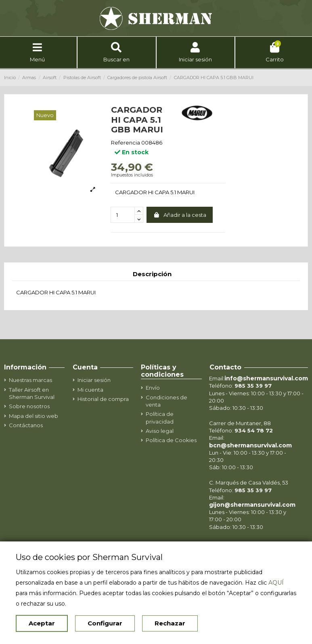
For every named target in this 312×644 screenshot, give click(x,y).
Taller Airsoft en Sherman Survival (32, 393)
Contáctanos (26, 425)
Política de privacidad (160, 417)
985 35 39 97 (253, 386)
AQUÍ (276, 583)
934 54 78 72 (254, 430)
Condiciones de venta (166, 401)
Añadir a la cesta (180, 215)
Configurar (105, 623)
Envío (153, 388)
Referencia (126, 143)
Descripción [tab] (152, 274)
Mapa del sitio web (34, 416)
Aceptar (42, 623)
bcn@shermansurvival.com (250, 445)
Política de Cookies (171, 440)
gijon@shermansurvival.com (252, 505)
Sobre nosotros (29, 406)
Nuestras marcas (30, 380)
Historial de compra (103, 399)
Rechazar (170, 623)
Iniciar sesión (94, 380)
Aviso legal (160, 431)
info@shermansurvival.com (266, 378)
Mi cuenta (90, 390)
